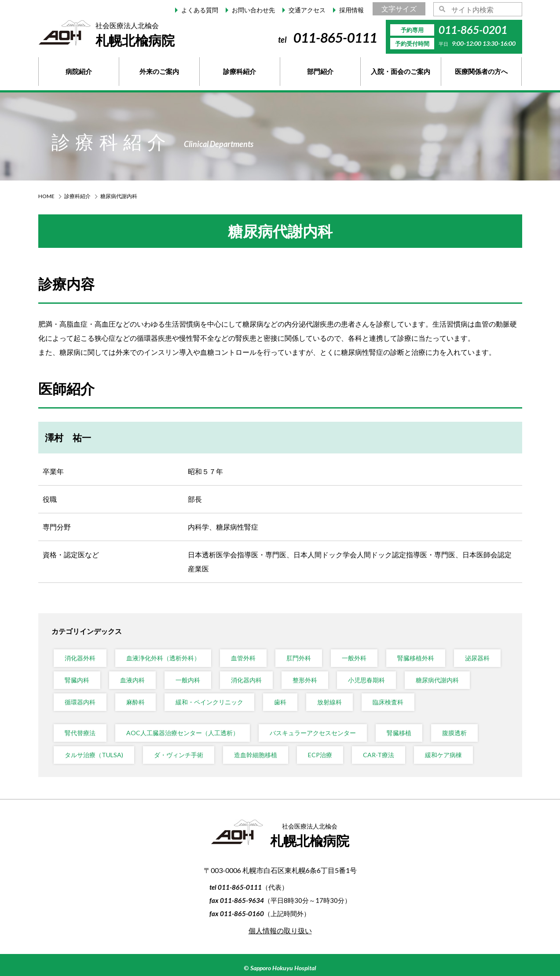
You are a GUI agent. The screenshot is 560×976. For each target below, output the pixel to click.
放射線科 (329, 702)
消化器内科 (246, 680)
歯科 (280, 702)
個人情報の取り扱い (280, 930)
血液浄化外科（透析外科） (163, 658)
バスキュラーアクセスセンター (313, 733)
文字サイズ (399, 9)
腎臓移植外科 (416, 658)
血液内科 (132, 680)
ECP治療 (320, 755)
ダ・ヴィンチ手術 (179, 755)
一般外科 (354, 658)
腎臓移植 (399, 733)
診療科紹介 (77, 196)
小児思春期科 (366, 680)
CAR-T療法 (379, 755)
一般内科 (188, 680)
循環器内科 (80, 702)
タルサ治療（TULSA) (94, 755)
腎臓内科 (77, 680)
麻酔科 (135, 702)
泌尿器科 (477, 658)
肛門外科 (299, 658)
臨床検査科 (388, 702)
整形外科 (305, 680)
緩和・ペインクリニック (209, 702)
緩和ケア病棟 (443, 755)
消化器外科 (80, 658)
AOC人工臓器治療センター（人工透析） (183, 733)
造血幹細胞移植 (256, 755)
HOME (46, 196)
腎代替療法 (80, 733)
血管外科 (243, 658)
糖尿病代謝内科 (437, 680)
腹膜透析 (454, 733)
